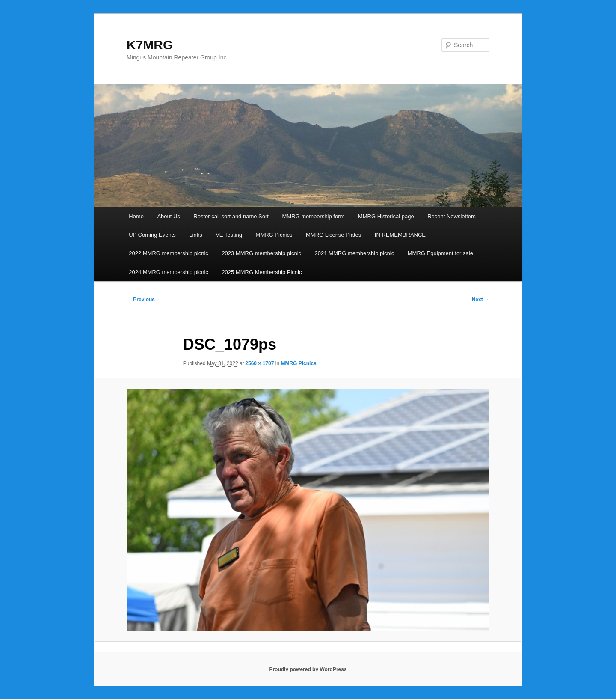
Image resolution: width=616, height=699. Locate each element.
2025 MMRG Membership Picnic (262, 272)
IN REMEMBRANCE (400, 235)
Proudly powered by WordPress (308, 669)
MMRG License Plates (333, 235)
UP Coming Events (152, 235)
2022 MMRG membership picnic (169, 253)
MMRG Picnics (274, 235)
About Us (168, 216)
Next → (481, 300)
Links (195, 235)
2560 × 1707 (259, 363)
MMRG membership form (313, 216)
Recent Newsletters (452, 216)
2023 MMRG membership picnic (261, 253)
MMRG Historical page (386, 216)
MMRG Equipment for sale (440, 253)
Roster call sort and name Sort (231, 216)
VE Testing (229, 235)
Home (136, 216)
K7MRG (150, 45)
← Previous (141, 300)
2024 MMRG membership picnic (169, 272)
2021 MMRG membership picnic (355, 253)
